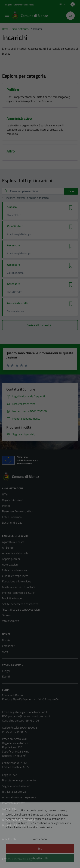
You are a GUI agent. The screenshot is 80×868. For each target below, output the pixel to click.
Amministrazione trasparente (19, 797)
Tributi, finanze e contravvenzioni (21, 610)
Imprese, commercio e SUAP (19, 593)
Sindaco (12, 207)
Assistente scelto (18, 303)
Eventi (6, 676)
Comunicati (9, 646)
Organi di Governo (13, 500)
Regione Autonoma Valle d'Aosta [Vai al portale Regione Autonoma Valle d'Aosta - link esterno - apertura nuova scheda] (19, 5)
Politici (6, 506)
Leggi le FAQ (9, 775)
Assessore (13, 245)
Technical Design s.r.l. (26, 859)
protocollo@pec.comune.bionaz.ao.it (29, 716)
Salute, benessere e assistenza (20, 604)
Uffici (5, 494)
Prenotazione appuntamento (19, 780)
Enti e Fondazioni (12, 517)
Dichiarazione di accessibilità (19, 820)
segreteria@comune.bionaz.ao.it (29, 712)
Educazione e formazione (17, 581)
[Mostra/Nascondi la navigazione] (7, 15)
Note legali (8, 814)
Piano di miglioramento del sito (20, 825)
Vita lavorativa (11, 621)
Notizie (6, 640)
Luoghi (6, 671)
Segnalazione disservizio (16, 786)
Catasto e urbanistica (14, 570)
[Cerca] (70, 16)
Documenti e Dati (12, 523)
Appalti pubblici (11, 559)
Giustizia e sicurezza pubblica (19, 587)
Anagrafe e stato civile (15, 553)
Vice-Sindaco (15, 226)
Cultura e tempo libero (15, 576)
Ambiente (8, 548)
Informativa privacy (13, 803)
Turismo (7, 615)
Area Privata (9, 839)
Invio (71, 191)
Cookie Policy (10, 808)
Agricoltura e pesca (13, 542)
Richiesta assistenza (14, 792)
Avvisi (6, 651)
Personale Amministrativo (17, 511)
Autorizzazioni (10, 564)
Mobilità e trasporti (13, 598)
